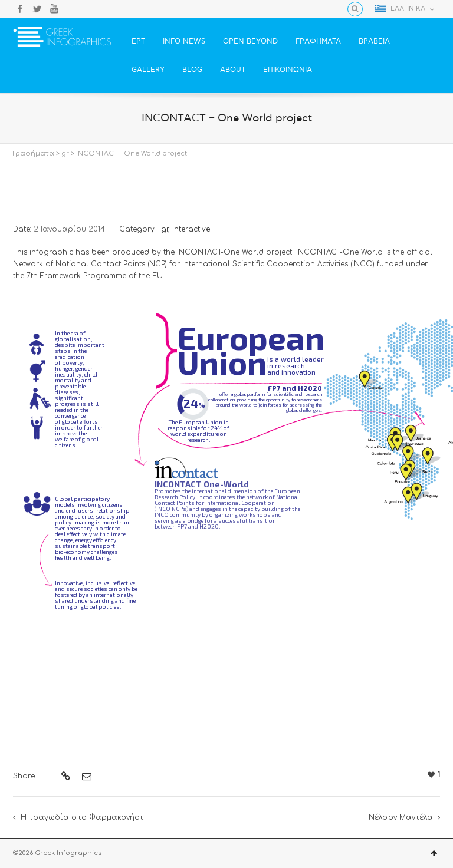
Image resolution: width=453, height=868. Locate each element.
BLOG (192, 70)
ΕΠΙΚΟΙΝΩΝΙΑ (288, 70)
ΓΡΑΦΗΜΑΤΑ (318, 42)
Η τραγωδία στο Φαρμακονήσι (82, 817)
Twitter (37, 9)
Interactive (191, 229)
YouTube (54, 9)
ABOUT (233, 70)
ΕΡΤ (138, 42)
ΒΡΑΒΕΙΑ (374, 42)
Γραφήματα (34, 154)
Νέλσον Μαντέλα (401, 817)
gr (65, 154)
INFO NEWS (184, 42)
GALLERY (148, 70)
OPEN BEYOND (250, 42)
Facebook (20, 9)
